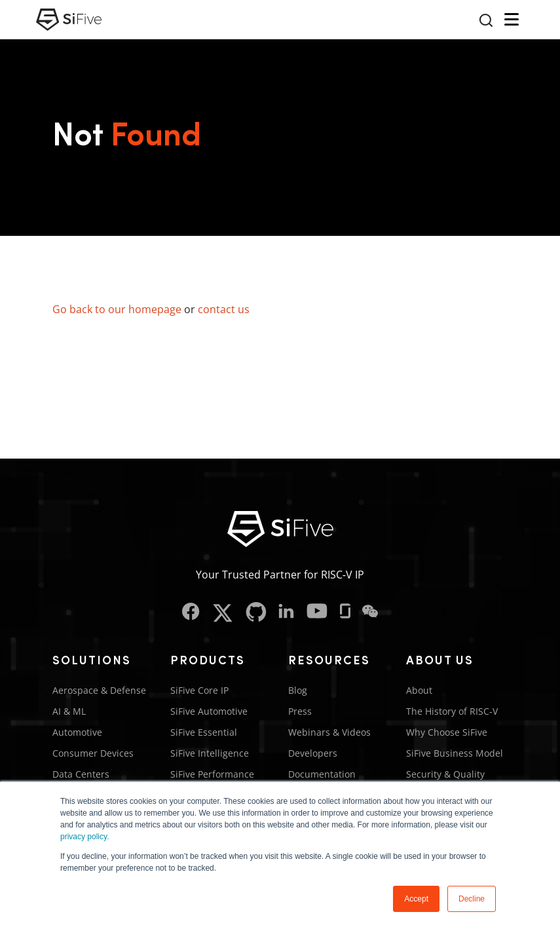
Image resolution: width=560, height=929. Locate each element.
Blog (298, 690)
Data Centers (81, 774)
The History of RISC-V (452, 711)
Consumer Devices (93, 753)
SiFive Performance (212, 774)
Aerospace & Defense (99, 690)
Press (300, 711)
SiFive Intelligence (210, 753)
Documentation (322, 774)
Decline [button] (472, 899)
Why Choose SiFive (447, 732)
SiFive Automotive (209, 711)
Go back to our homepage (117, 309)
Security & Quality (445, 774)
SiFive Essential (204, 732)
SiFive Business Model (455, 753)
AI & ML (69, 711)
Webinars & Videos (329, 732)
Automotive (77, 732)
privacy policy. (84, 837)
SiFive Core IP (199, 690)
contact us (224, 309)
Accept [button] (416, 899)
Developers (313, 753)
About (419, 690)
